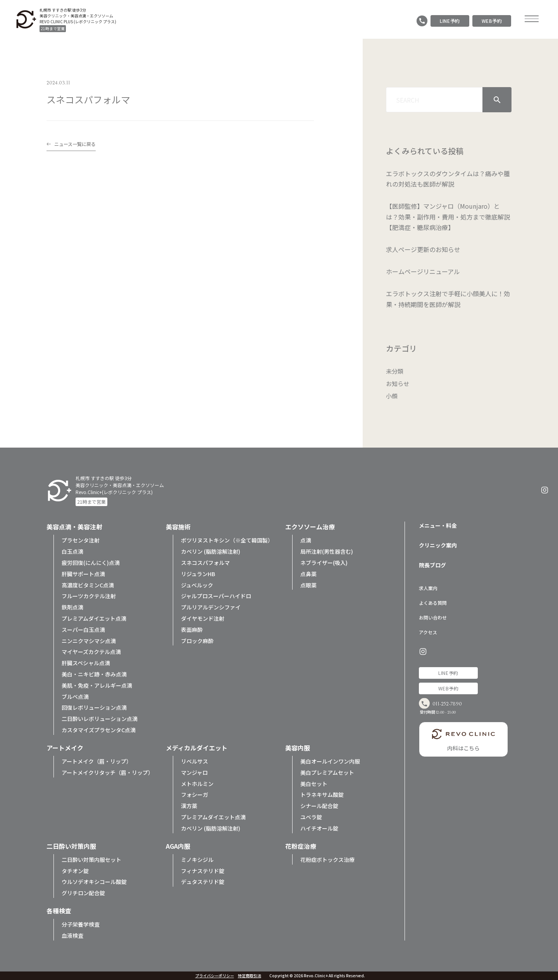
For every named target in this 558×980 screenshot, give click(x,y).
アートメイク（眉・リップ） (97, 761)
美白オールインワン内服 (330, 761)
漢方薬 (189, 806)
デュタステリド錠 (203, 882)
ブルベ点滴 (75, 697)
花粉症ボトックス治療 (327, 860)
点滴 (306, 540)
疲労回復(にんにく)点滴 (91, 563)
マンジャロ (194, 772)
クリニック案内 (438, 545)
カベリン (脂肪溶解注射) (211, 551)
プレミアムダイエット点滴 (94, 618)
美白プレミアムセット (327, 772)
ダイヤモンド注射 (203, 618)
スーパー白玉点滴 (83, 630)
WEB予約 (492, 21)
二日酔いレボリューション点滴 (100, 719)
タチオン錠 (75, 871)
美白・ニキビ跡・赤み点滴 (94, 674)
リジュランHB (198, 574)
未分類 (395, 371)
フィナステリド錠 (203, 871)
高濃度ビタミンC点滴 (88, 585)
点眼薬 (308, 585)
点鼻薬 (308, 574)
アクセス (428, 632)
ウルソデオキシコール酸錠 (94, 882)
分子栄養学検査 (81, 924)
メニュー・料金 (438, 525)
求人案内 (428, 588)
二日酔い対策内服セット (91, 860)
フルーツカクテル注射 (89, 596)
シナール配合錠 (319, 806)
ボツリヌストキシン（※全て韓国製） (227, 540)
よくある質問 (433, 603)
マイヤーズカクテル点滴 (91, 652)
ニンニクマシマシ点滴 (89, 641)
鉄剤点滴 (72, 607)
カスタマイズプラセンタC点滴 (99, 730)
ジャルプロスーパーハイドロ (216, 596)
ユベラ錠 (311, 817)
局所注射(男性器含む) (327, 551)
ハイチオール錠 (319, 828)
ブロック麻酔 (197, 641)
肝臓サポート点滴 (83, 574)
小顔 (392, 396)
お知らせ (398, 383)
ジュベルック (197, 585)
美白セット (314, 784)
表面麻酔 (192, 630)
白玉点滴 (72, 551)
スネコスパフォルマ (205, 563)
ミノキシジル (197, 860)
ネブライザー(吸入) (324, 563)
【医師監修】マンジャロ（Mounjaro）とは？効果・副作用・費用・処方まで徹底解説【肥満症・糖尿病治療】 (448, 216)
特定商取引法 (250, 976)
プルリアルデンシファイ (211, 607)
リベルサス (195, 761)
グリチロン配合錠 (83, 893)
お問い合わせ (433, 617)
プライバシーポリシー (215, 976)
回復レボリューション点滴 (94, 707)
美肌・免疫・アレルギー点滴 (97, 685)
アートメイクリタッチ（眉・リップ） (108, 772)
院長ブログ (432, 565)
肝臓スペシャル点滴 (86, 663)
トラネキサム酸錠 (322, 795)
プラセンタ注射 (81, 540)
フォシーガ (195, 795)
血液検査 (72, 935)
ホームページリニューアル (423, 271)
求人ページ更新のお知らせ (423, 249)
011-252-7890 (455, 707)
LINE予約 (450, 21)
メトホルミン (197, 784)
